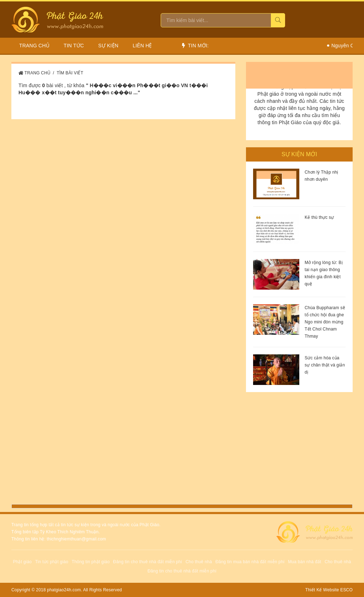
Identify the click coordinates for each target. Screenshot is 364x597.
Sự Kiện (108, 46)
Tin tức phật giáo (52, 562)
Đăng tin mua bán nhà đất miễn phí (250, 562)
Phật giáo (22, 562)
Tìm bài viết (70, 73)
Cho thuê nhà (199, 562)
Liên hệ (142, 46)
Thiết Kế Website (322, 590)
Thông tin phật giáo (91, 562)
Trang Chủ (35, 73)
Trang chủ (34, 46)
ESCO (346, 590)
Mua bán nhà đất (304, 562)
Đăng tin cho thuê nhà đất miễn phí (148, 562)
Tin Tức (74, 46)
